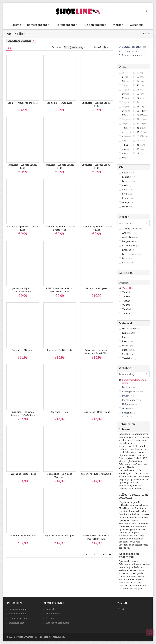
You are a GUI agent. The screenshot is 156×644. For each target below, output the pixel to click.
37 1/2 (142, 115)
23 (126, 81)
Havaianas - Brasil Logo (96, 412)
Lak (126, 337)
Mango (126, 396)
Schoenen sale (17, 623)
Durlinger (128, 387)
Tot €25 (126, 292)
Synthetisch (132, 354)
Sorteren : (69, 47)
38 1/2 (142, 119)
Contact (50, 609)
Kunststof (129, 333)
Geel (127, 185)
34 (141, 102)
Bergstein (130, 241)
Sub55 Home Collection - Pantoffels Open (97, 537)
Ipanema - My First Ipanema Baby (23, 290)
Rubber (128, 346)
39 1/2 (142, 124)
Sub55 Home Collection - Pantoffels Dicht (59, 290)
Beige (128, 173)
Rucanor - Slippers (96, 288)
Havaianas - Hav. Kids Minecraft (59, 475)
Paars (128, 207)
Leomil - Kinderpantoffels (23, 103)
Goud (128, 190)
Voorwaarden (53, 614)
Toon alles (128, 288)
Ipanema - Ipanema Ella (23, 536)
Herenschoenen (67, 25)
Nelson (126, 404)
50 (125, 158)
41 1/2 (142, 132)
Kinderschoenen (95, 25)
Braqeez (128, 250)
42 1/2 (142, 136)
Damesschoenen (38, 25)
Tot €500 (127, 309)
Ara (126, 233)
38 (126, 119)
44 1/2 (127, 145)
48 (126, 153)
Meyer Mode (129, 400)
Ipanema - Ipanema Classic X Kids (97, 228)
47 (141, 149)
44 (141, 141)
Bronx (128, 258)
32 (140, 98)
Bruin (128, 181)
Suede (128, 350)
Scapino (127, 413)
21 (125, 77)
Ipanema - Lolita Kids (59, 350)
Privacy (50, 618)
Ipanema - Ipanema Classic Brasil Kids (59, 228)
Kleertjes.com (130, 391)
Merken (118, 25)
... (99, 554)
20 (140, 73)
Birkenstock (131, 246)
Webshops (136, 25)
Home (17, 25)
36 (126, 111)
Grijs (128, 194)
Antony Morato (132, 229)
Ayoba (30, 637)
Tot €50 (126, 297)
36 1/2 (142, 111)
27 (126, 90)
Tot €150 (126, 305)
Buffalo (128, 263)
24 (140, 81)
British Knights (133, 254)
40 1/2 (141, 128)
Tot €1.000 (127, 314)
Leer (128, 341)
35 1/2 (142, 107)
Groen (128, 198)
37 (127, 115)
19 (125, 73)
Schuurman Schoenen (21, 41)
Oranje (128, 202)
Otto (124, 408)
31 (125, 98)
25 (126, 85)
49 (140, 153)
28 (140, 90)
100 (105, 554)
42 (127, 136)
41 (126, 132)
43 (126, 141)
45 (141, 145)
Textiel (129, 358)
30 (140, 94)
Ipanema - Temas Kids (60, 103)
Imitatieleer (131, 329)
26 (140, 85)
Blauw (129, 177)
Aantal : (101, 47)
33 (125, 102)
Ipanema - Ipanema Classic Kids (23, 228)
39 (126, 124)
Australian (130, 237)
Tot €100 (126, 301)
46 (126, 149)
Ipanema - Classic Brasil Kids (96, 104)
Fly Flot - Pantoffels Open (60, 536)
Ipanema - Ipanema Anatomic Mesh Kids (97, 352)
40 (127, 128)
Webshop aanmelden (57, 623)
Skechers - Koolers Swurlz (96, 474)
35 (126, 107)
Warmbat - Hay (60, 412)
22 (140, 77)
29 (126, 94)
